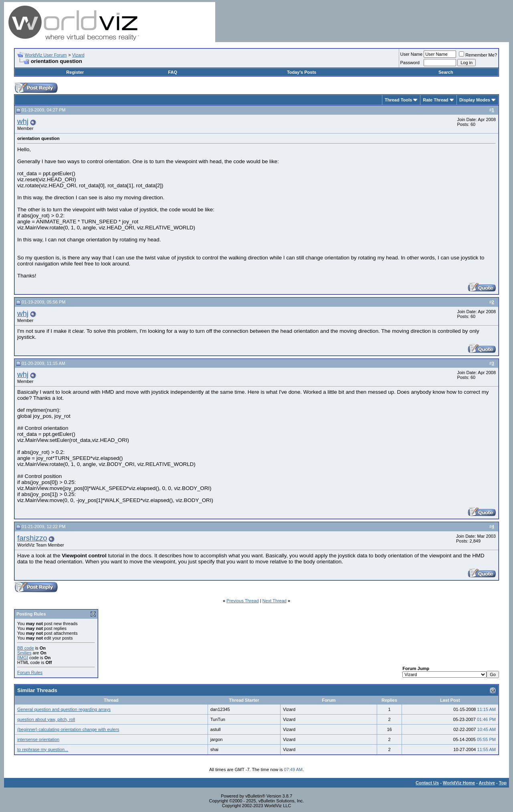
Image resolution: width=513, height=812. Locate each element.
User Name (412, 54)
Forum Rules (30, 672)
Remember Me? (478, 55)
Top (503, 783)
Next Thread (275, 601)
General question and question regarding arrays (64, 709)
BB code (26, 648)
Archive (487, 783)
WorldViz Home (459, 783)
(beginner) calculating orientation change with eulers (68, 729)
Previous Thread (243, 601)
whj (23, 121)
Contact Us (427, 783)
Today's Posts (302, 72)
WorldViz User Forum (46, 55)
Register (75, 72)
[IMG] (23, 658)
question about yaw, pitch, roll (46, 719)
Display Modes (475, 100)
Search (446, 72)
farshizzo (32, 538)
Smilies (24, 653)
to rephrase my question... (43, 749)
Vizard (78, 55)
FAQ (173, 72)
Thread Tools (398, 100)
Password (410, 63)
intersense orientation (38, 739)
